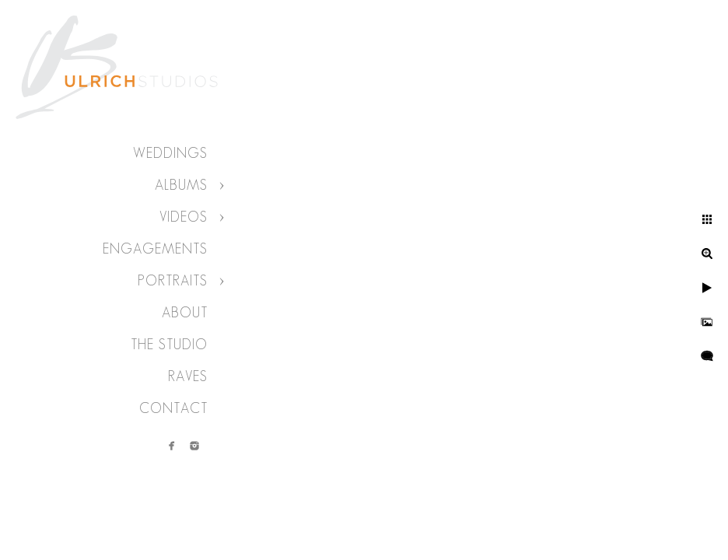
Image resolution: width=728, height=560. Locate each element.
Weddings (170, 153)
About (185, 313)
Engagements (155, 249)
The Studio (169, 345)
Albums (181, 185)
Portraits (173, 281)
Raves (188, 376)
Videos (184, 217)
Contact (173, 408)
